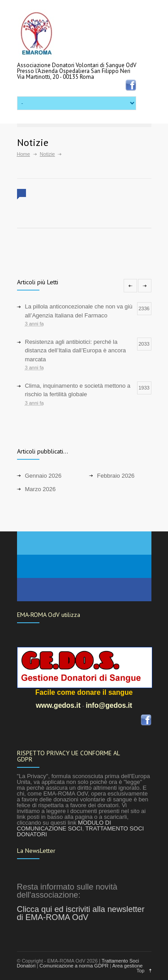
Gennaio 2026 (43, 476)
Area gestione (128, 966)
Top (141, 971)
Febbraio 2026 (116, 476)
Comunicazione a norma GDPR (74, 966)
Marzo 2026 (41, 489)
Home (24, 154)
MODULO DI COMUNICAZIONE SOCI (64, 826)
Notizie (47, 154)
